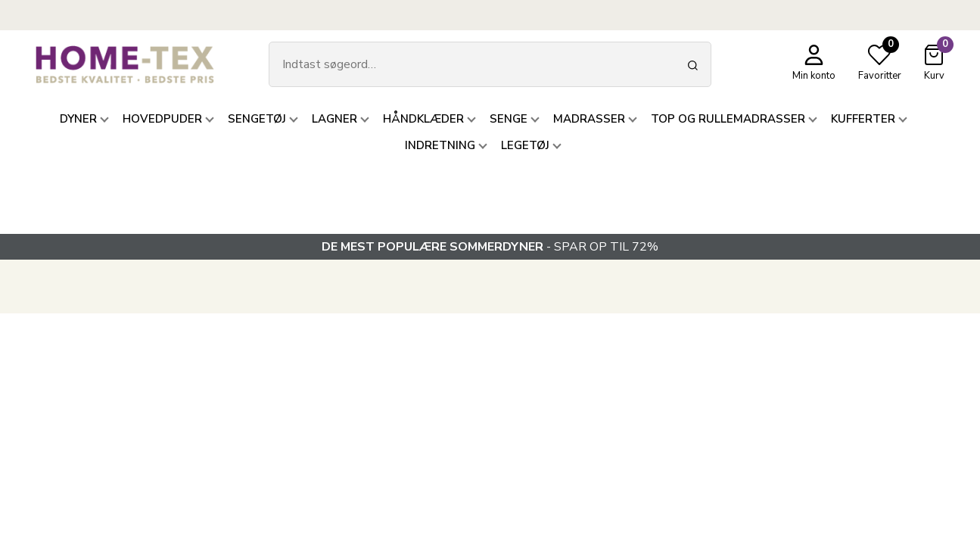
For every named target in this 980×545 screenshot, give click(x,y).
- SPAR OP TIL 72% (490, 247)
